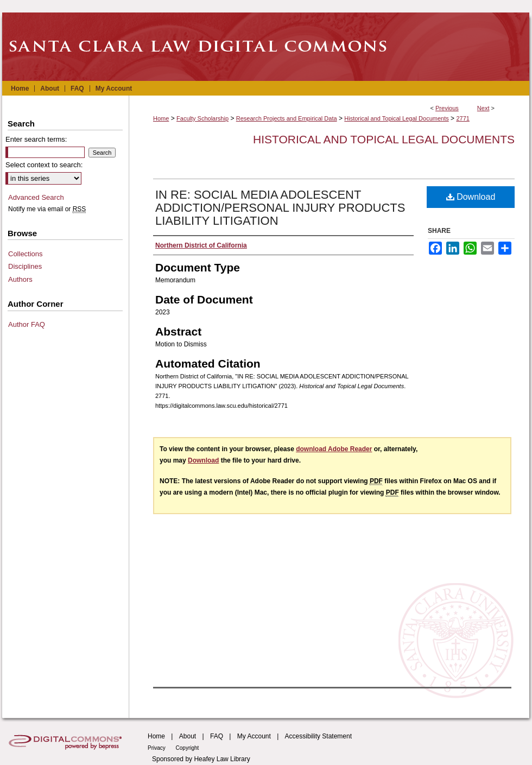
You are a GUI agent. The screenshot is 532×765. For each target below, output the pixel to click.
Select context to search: (44, 165)
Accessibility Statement (318, 736)
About (188, 736)
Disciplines (25, 266)
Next (483, 108)
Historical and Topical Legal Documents (396, 118)
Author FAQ (27, 324)
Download (471, 197)
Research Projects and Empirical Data (287, 118)
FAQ (217, 736)
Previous (447, 108)
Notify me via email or (47, 209)
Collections (26, 254)
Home (161, 118)
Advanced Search (36, 197)
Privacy (157, 748)
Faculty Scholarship (202, 118)
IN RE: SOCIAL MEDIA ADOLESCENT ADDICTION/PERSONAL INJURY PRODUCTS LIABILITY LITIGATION (280, 208)
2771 (463, 118)
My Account (254, 736)
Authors (20, 279)
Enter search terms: (36, 139)
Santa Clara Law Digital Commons (266, 47)
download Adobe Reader (334, 449)
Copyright (188, 748)
